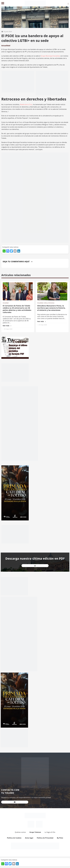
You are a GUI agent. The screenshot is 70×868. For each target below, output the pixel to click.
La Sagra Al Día (50, 832)
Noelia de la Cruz (26, 104)
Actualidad (6, 46)
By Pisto (60, 838)
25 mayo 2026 (8, 329)
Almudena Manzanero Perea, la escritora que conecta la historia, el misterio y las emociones (51, 308)
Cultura (46, 303)
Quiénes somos (20, 832)
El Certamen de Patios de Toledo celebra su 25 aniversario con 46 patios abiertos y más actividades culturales (17, 309)
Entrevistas (51, 303)
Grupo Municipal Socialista (50, 56)
